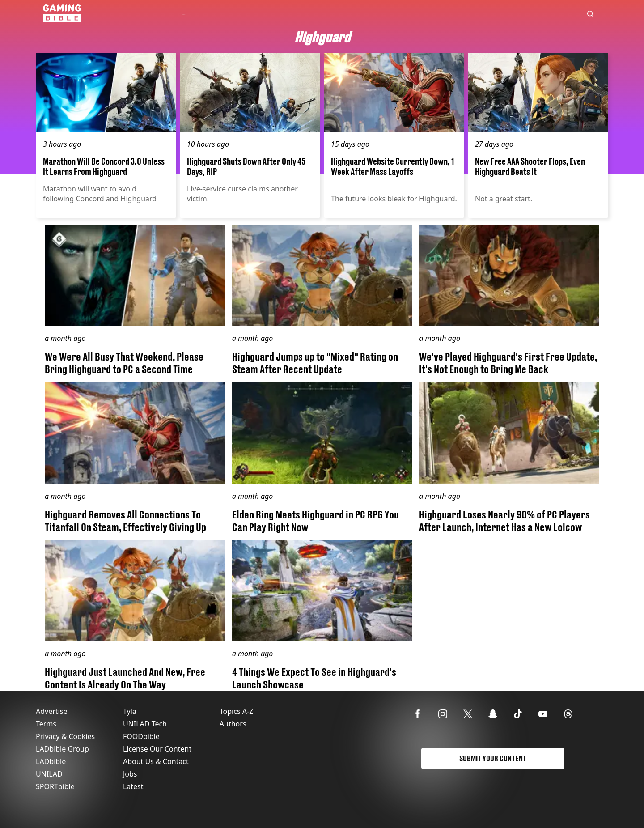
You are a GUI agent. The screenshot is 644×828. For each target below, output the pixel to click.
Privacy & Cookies (65, 736)
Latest (133, 786)
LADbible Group (62, 749)
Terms (46, 724)
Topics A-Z (236, 711)
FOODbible (141, 736)
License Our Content (157, 749)
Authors (233, 724)
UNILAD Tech (145, 724)
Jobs (130, 774)
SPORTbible (55, 786)
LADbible (51, 761)
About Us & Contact (156, 761)
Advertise (51, 711)
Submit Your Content (493, 758)
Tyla (130, 711)
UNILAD (49, 774)
